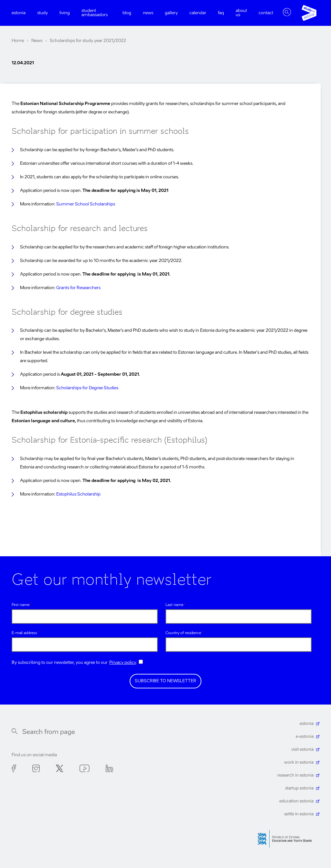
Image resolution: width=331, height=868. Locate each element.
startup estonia (299, 788)
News (148, 13)
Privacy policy (123, 663)
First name (21, 605)
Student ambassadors (95, 13)
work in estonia (299, 763)
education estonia (296, 801)
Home (18, 41)
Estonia (19, 13)
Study (43, 13)
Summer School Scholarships (86, 204)
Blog (127, 13)
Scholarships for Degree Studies (87, 388)
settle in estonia (299, 814)
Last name (174, 605)
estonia (307, 724)
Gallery (171, 13)
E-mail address (24, 633)
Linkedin (109, 770)
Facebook (14, 770)
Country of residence (183, 633)
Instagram (36, 770)
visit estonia (302, 750)
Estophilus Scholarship (78, 494)
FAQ (221, 13)
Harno (287, 839)
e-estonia (305, 737)
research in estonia (295, 775)
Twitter (60, 770)
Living (65, 13)
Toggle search (287, 13)
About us (241, 13)
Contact (266, 13)
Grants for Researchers (78, 288)
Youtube (85, 770)
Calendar (198, 13)
